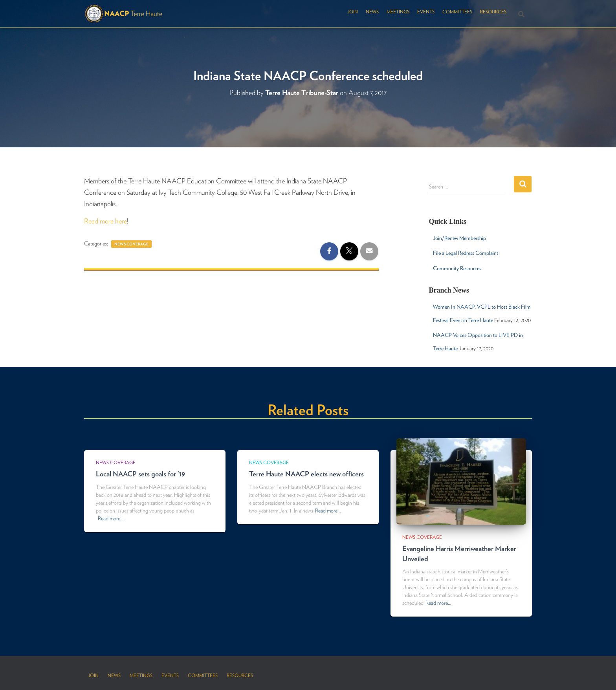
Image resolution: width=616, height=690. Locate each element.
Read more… (111, 518)
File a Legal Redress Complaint (466, 253)
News (372, 12)
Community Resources (457, 268)
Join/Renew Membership (459, 238)
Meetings (398, 12)
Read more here (105, 221)
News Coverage (131, 244)
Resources (493, 12)
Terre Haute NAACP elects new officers (306, 474)
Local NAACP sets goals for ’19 (140, 474)
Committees (457, 12)
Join (353, 12)
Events (426, 12)
